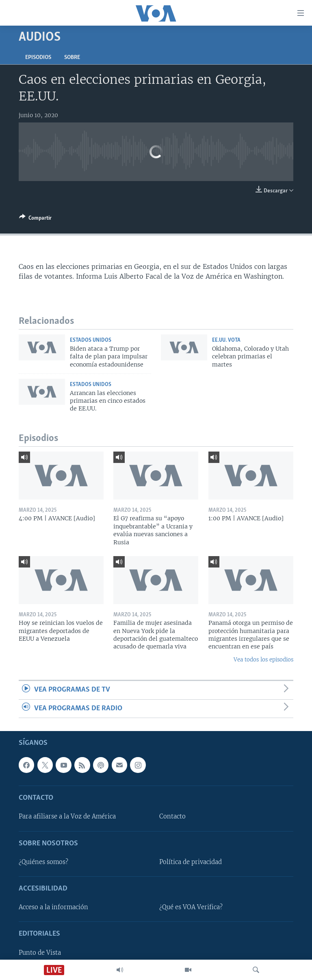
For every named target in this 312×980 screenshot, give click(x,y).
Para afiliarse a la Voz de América (67, 817)
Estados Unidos (91, 340)
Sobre (72, 58)
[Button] (35, 219)
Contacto (172, 817)
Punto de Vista (40, 953)
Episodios (38, 58)
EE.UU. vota (226, 340)
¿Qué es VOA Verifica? (191, 907)
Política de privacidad (191, 862)
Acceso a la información (53, 907)
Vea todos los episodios (263, 660)
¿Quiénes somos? (43, 862)
